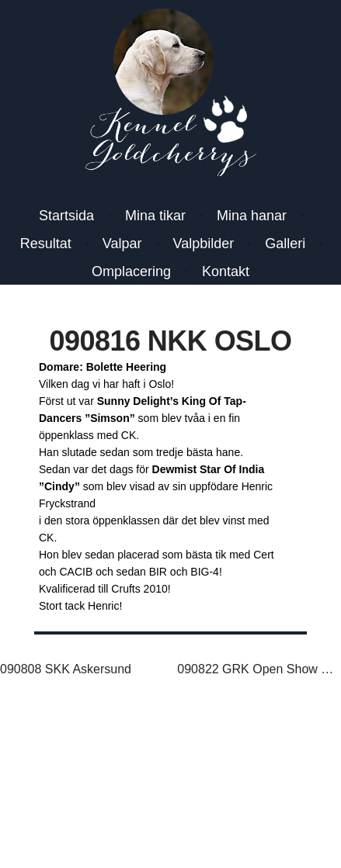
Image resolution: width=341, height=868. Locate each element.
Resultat (46, 244)
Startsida (66, 216)
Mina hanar (252, 216)
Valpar (122, 244)
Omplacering (131, 271)
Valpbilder (204, 244)
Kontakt (226, 271)
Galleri (285, 244)
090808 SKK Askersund (66, 669)
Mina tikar (155, 216)
